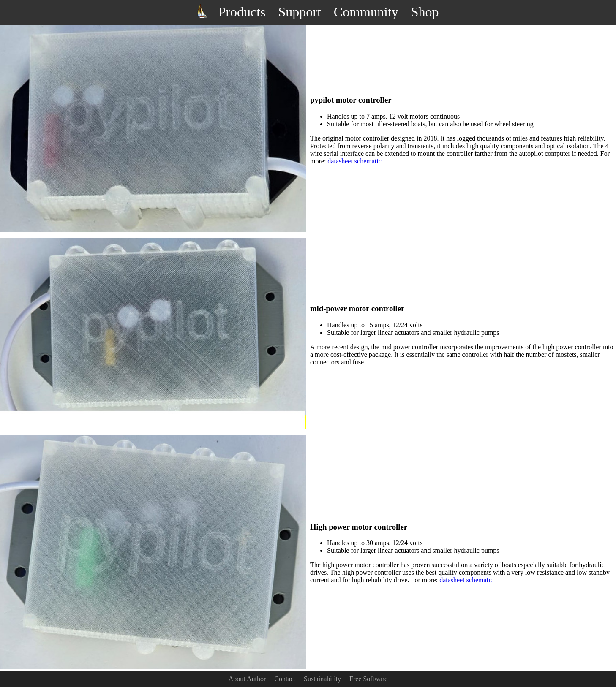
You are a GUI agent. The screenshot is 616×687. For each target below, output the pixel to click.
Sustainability (322, 679)
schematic (368, 161)
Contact (285, 679)
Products (242, 12)
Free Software (368, 679)
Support (299, 12)
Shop (425, 12)
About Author (247, 679)
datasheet (340, 161)
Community (366, 12)
